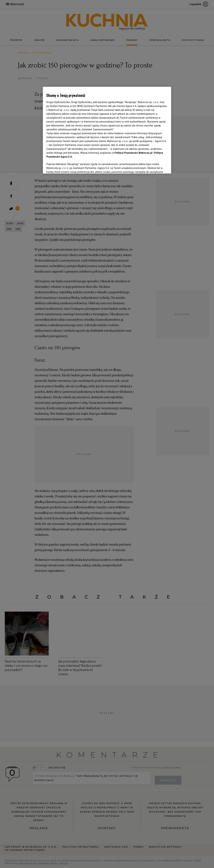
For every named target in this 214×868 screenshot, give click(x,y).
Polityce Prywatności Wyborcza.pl (133, 153)
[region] (107, 130)
